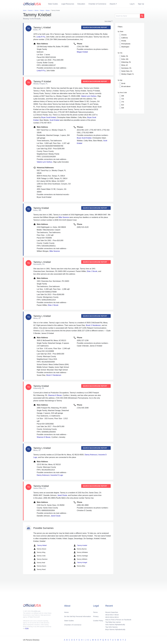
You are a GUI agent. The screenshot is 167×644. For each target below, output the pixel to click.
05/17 (111, 614)
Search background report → (96, 27)
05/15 (107, 617)
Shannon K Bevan (55, 395)
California (125, 38)
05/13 (116, 617)
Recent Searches (111, 611)
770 (123, 102)
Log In (132, 4)
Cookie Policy (98, 620)
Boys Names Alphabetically (115, 629)
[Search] (127, 16)
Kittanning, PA (126, 62)
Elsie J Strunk (92, 271)
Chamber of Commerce (97, 4)
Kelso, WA (125, 59)
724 (123, 99)
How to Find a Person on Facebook (118, 619)
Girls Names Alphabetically (115, 624)
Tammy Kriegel (80, 563)
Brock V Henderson (93, 325)
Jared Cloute (62, 495)
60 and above (126, 86)
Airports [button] (113, 4)
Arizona (124, 35)
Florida (124, 41)
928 (123, 108)
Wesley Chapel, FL (128, 74)
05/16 (116, 614)
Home (67, 611)
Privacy (96, 616)
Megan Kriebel (82, 52)
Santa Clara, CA (127, 71)
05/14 (111, 617)
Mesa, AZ (125, 65)
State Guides (53, 4)
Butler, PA (125, 56)
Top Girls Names (111, 627)
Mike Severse (64, 217)
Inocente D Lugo (57, 475)
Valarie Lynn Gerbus (89, 96)
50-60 (123, 83)
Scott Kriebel (54, 120)
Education (81, 4)
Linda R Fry (41, 37)
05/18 (107, 614)
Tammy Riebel (40, 546)
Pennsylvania (126, 44)
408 (123, 96)
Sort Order (108, 21)
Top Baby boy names (112, 622)
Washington (125, 47)
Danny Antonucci (91, 455)
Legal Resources (68, 4)
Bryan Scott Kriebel (49, 117)
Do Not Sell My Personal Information (78, 616)
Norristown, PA (126, 68)
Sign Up (141, 4)
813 (123, 105)
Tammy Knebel (80, 546)
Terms (95, 611)
